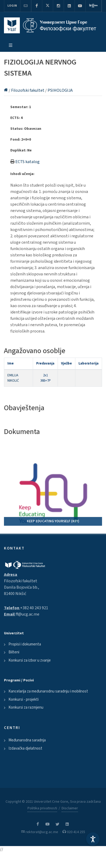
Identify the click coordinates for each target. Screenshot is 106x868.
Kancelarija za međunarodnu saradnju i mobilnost (48, 691)
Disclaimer (70, 808)
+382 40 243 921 (34, 608)
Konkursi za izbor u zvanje (30, 660)
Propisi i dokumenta (25, 644)
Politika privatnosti (42, 808)
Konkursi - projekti (24, 700)
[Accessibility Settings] (93, 839)
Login (12, 6)
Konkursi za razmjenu (26, 707)
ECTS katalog (27, 162)
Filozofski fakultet (28, 90)
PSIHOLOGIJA (60, 90)
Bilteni (14, 652)
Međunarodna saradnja (27, 740)
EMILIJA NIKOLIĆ (13, 378)
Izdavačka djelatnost (25, 748)
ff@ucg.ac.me (27, 614)
